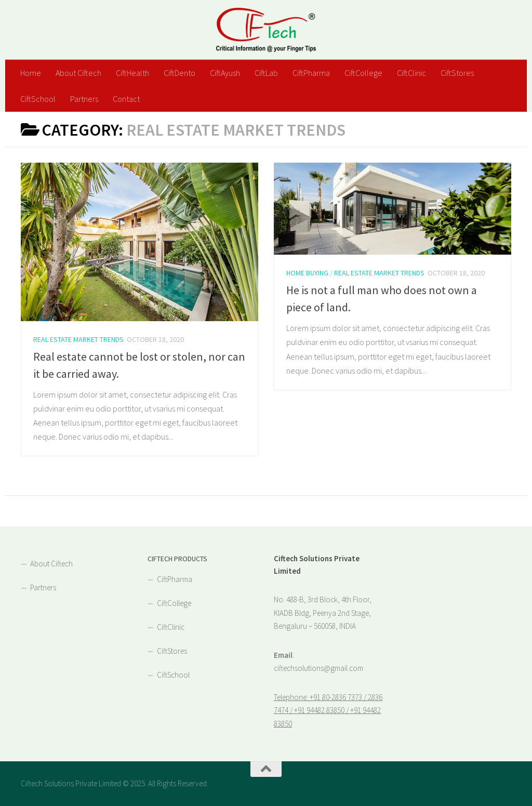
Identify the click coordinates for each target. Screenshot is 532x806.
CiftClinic (411, 73)
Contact (126, 99)
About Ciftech (78, 73)
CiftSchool (38, 99)
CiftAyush (225, 73)
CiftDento (179, 73)
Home (31, 73)
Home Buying (307, 273)
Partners (84, 99)
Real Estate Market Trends (78, 339)
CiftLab (266, 73)
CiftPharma (311, 73)
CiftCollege (363, 73)
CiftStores (457, 73)
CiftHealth (132, 73)
